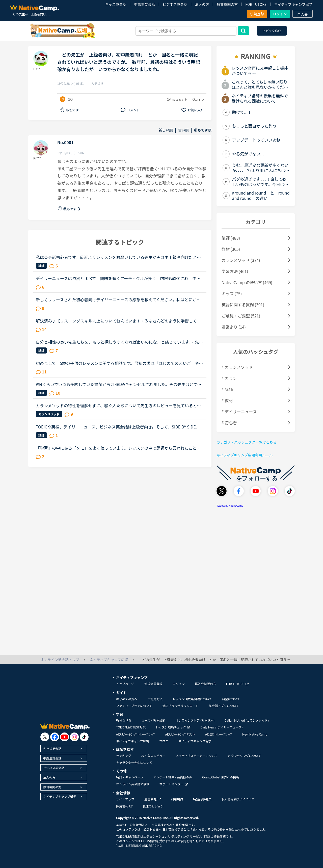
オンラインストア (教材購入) (195, 720)
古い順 (183, 130)
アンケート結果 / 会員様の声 (173, 777)
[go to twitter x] (45, 737)
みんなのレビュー (153, 756)
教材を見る (124, 720)
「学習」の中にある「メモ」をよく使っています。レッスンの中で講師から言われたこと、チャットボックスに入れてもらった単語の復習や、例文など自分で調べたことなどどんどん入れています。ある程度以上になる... (118, 448)
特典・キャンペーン (130, 777)
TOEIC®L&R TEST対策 (131, 727)
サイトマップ (125, 799)
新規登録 (257, 14)
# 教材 (227, 400)
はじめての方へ (127, 699)
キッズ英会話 (116, 4)
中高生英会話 (144, 4)
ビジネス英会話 (175, 4)
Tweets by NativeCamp (230, 506)
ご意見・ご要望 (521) (241, 316)
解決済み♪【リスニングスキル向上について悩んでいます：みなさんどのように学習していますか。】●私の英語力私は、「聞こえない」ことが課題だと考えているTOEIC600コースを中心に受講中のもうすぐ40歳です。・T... (119, 321)
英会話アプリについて (224, 706)
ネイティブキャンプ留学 (293, 4)
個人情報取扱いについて (238, 799)
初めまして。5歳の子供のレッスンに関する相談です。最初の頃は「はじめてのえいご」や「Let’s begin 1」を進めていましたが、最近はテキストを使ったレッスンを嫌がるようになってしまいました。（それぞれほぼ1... (118, 363)
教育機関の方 (227, 4)
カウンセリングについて (244, 756)
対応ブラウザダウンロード (180, 706)
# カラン (229, 378)
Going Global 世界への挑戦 (221, 777)
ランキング (124, 756)
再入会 (303, 14)
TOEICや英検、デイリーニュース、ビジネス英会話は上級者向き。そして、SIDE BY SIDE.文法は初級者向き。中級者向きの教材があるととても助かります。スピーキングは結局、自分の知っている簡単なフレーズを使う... (118, 427)
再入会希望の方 (205, 684)
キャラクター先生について (134, 762)
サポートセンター (174, 784)
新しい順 (166, 130)
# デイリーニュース (239, 412)
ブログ (164, 741)
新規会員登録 (153, 684)
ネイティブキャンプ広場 (133, 741)
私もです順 (203, 130)
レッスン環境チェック (173, 727)
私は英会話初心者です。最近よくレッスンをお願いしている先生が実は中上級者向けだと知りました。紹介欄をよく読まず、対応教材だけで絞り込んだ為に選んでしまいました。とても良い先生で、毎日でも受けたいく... (118, 257)
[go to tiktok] (84, 737)
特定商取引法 (202, 799)
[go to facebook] (55, 737)
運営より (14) (234, 327)
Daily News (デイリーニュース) (221, 727)
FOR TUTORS (256, 4)
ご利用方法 (155, 699)
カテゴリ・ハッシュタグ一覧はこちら (247, 442)
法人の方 (202, 4)
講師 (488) (231, 238)
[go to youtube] (64, 737)
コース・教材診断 (153, 720)
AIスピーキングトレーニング (136, 734)
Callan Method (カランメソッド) (247, 720)
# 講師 (227, 389)
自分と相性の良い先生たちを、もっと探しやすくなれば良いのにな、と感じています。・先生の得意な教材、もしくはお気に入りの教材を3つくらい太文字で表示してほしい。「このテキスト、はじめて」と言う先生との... (119, 342)
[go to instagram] (74, 737)
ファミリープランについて (134, 706)
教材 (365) (231, 249)
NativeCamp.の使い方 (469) (247, 282)
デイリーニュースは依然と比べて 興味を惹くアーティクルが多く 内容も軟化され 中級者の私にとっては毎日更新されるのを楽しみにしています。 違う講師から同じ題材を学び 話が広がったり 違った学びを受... (119, 278)
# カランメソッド (237, 367)
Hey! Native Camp (255, 734)
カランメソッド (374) (241, 260)
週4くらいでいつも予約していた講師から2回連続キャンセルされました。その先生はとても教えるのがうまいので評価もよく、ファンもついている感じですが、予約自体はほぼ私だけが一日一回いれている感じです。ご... (119, 384)
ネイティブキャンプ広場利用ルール (245, 455)
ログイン (280, 14)
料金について (231, 699)
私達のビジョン (153, 806)
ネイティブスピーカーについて (197, 756)
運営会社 (153, 799)
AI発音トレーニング (219, 734)
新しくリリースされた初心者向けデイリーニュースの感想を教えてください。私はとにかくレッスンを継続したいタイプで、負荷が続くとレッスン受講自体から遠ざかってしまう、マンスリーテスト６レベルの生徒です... (118, 300)
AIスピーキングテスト (180, 734)
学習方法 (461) (235, 271)
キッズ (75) (232, 293)
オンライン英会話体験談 (133, 784)
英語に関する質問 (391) (243, 305)
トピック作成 (272, 31)
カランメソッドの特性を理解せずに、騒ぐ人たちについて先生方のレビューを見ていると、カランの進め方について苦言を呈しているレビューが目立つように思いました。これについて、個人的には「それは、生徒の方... (118, 405)
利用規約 (177, 799)
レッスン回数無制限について (192, 699)
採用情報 (124, 806)
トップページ (125, 684)
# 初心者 (229, 423)
